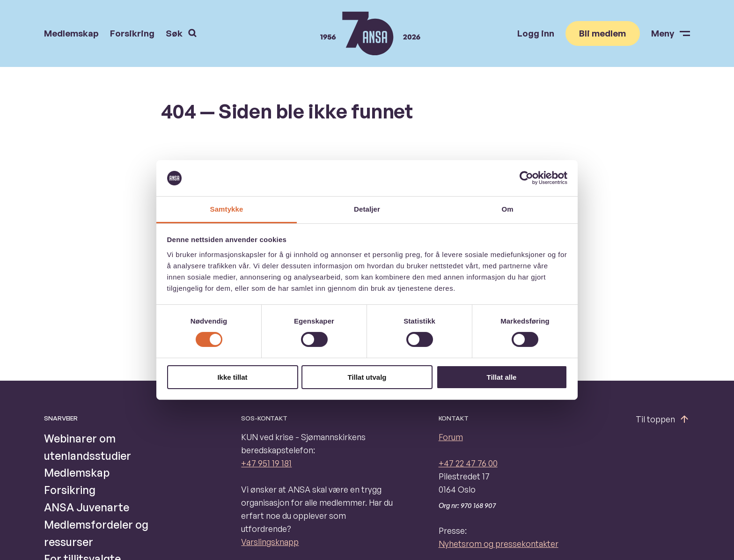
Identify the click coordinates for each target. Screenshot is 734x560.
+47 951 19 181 (266, 463)
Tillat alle (502, 377)
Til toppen (663, 419)
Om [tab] (507, 209)
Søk (181, 33)
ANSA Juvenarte (87, 507)
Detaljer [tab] (367, 209)
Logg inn (536, 33)
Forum (451, 437)
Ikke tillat (232, 377)
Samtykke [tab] (227, 209)
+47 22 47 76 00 (468, 463)
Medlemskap (71, 33)
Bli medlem (602, 33)
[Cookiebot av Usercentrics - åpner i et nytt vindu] (526, 178)
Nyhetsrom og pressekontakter (499, 544)
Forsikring (132, 33)
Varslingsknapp (270, 542)
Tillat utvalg (367, 377)
